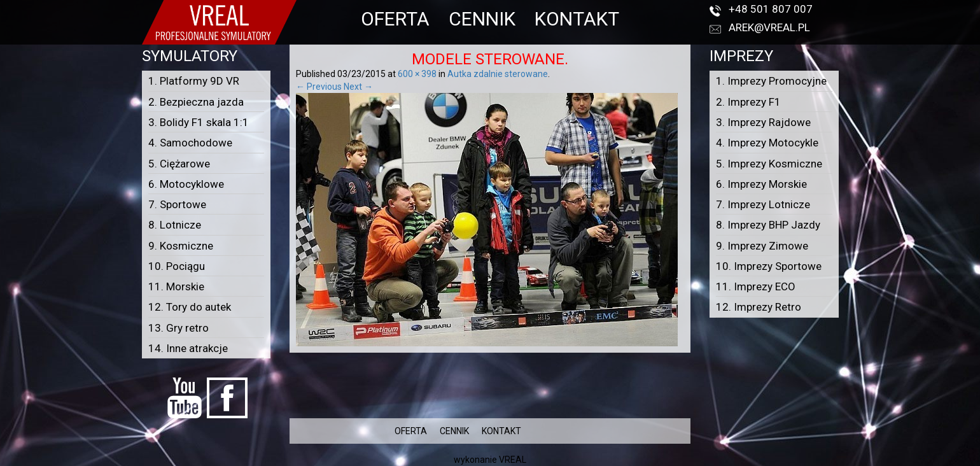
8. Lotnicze (175, 225)
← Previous (319, 87)
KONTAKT (577, 19)
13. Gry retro (178, 328)
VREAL (513, 460)
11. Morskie (176, 286)
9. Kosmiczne (181, 246)
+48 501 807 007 (771, 9)
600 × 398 (417, 74)
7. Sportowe (177, 204)
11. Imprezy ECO (756, 286)
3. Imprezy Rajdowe (763, 122)
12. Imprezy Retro (759, 307)
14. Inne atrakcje (188, 348)
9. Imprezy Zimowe (762, 246)
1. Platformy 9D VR (194, 81)
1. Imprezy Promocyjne (771, 81)
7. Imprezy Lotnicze (763, 204)
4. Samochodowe (190, 143)
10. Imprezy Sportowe (769, 266)
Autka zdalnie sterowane (498, 74)
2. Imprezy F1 (748, 102)
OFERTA (395, 19)
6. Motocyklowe (186, 184)
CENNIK (482, 19)
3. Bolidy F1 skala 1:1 (199, 122)
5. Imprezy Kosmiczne (769, 164)
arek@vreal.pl (769, 27)
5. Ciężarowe (179, 164)
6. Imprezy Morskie (761, 184)
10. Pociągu (177, 266)
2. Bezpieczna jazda (196, 102)
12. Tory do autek (190, 307)
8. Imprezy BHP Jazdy (768, 225)
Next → (358, 87)
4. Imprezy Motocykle (767, 143)
